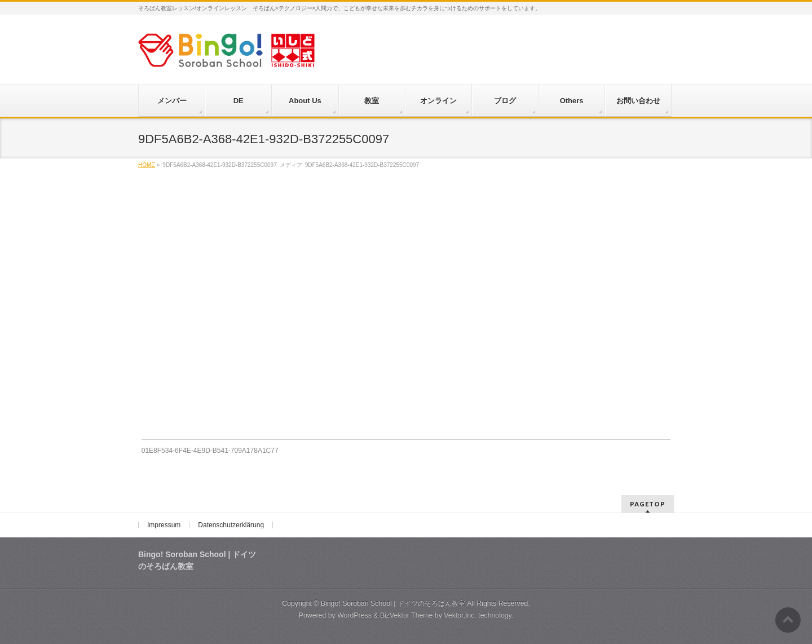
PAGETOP (648, 504)
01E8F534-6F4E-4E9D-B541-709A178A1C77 (210, 451)
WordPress (354, 615)
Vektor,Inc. (460, 615)
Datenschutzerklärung (231, 525)
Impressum (164, 525)
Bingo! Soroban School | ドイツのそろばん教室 (393, 603)
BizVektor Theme (407, 615)
